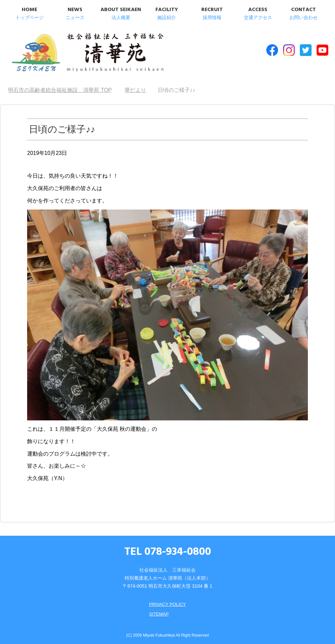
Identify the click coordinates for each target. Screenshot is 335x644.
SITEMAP (158, 611)
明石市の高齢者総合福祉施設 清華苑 (76, 53)
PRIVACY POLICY (167, 601)
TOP (60, 87)
